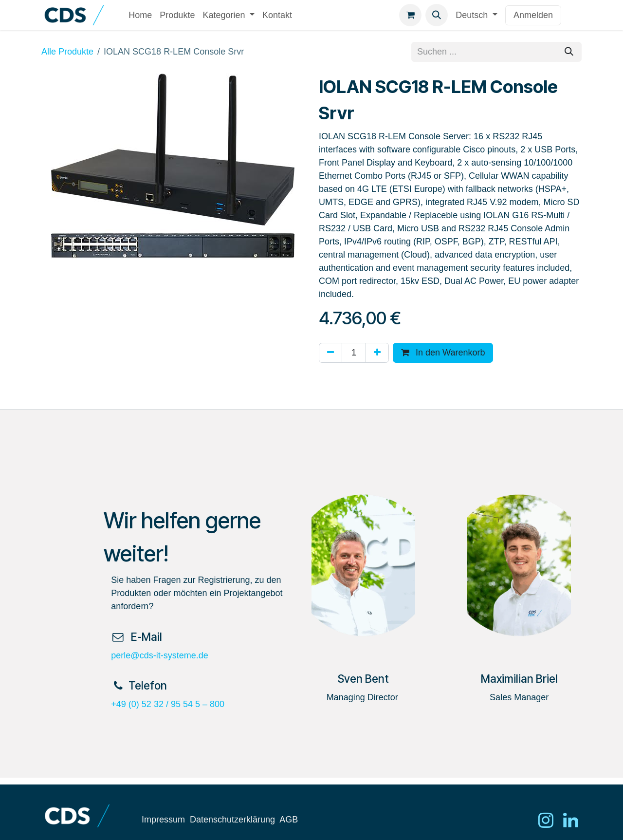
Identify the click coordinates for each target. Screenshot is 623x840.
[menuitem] (140, 15)
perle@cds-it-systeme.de (159, 655)
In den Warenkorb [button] (443, 353)
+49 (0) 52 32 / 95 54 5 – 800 (168, 704)
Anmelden (533, 15)
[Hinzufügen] (377, 353)
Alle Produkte (67, 52)
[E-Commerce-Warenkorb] (410, 15)
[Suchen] (569, 52)
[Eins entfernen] (330, 353)
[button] (437, 15)
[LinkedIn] (571, 820)
